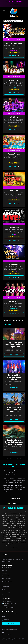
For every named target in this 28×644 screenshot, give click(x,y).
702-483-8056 (7, 601)
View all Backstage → (14, 459)
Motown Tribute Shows (8, 581)
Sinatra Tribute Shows (8, 584)
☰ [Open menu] (4, 11)
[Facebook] (3, 632)
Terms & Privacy (6, 592)
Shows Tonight (6, 576)
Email (4, 616)
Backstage (5, 570)
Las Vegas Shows (6, 568)
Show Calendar (6, 573)
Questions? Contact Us (14, 321)
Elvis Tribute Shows (7, 579)
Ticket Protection (6, 587)
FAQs (4, 589)
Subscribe (11, 624)
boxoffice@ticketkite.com (10, 604)
